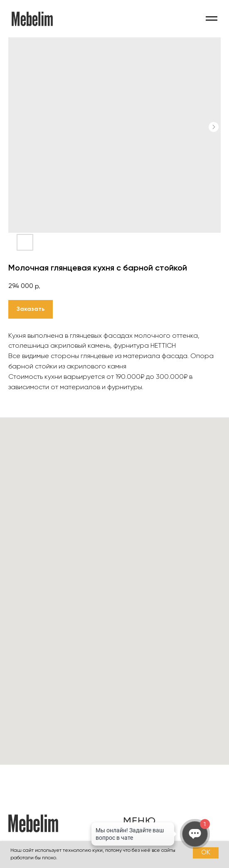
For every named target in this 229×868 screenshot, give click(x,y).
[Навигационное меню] (212, 19)
